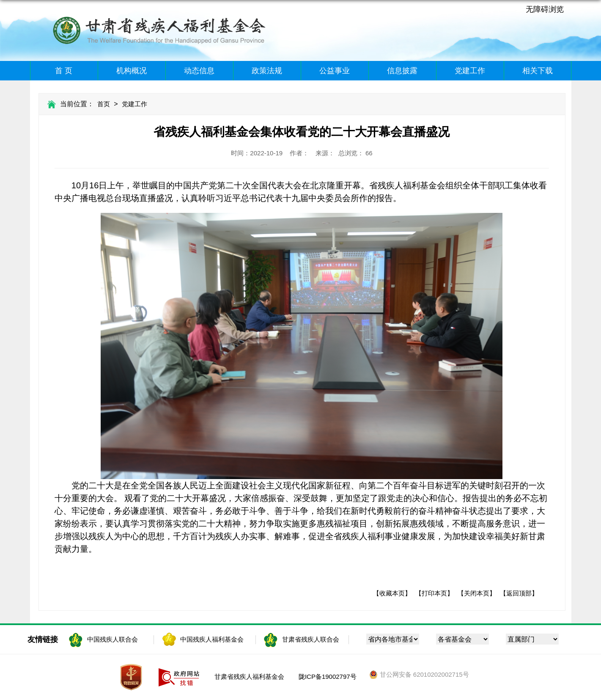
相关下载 (538, 71)
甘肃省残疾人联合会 (311, 639)
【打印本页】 (434, 593)
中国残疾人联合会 (113, 639)
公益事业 (335, 71)
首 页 (64, 71)
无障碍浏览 (545, 9)
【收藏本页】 (392, 593)
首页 (104, 104)
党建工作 (470, 71)
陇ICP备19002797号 (328, 677)
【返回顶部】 (519, 593)
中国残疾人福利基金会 (212, 639)
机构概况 (132, 71)
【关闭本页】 (477, 593)
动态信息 (199, 71)
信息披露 (402, 71)
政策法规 (267, 71)
